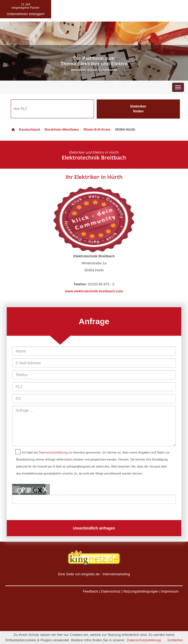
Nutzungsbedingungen (141, 591)
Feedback (90, 591)
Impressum (170, 591)
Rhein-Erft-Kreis (97, 129)
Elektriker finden (138, 109)
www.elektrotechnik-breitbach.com (94, 291)
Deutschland (25, 129)
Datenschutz (111, 591)
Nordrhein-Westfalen (62, 129)
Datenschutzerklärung (53, 452)
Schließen (175, 640)
